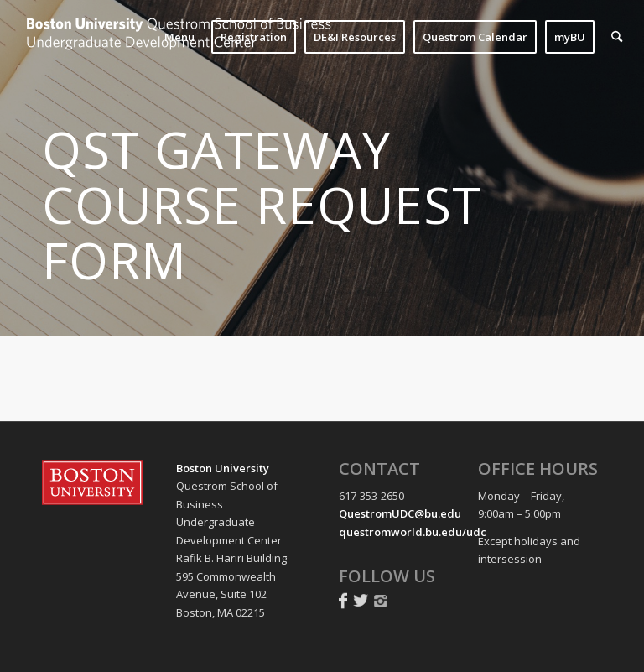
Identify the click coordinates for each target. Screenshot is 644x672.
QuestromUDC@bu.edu (400, 513)
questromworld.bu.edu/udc (413, 532)
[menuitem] (179, 37)
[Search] (617, 37)
